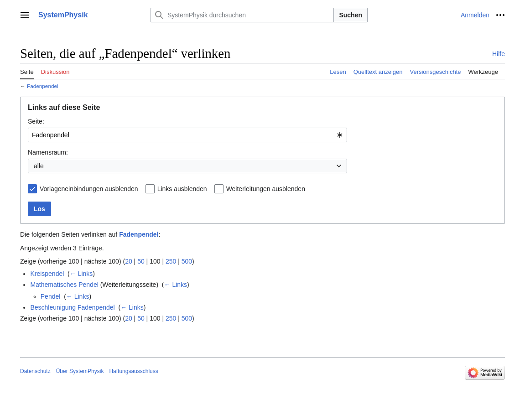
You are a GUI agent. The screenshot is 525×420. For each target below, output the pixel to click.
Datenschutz (35, 371)
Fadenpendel (43, 86)
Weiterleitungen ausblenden (266, 189)
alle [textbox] (39, 166)
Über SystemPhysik (80, 371)
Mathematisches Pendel (64, 285)
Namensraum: (48, 152)
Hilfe (499, 54)
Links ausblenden (182, 189)
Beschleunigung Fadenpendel (72, 307)
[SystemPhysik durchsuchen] (242, 15)
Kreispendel (47, 274)
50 (141, 261)
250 (171, 261)
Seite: (36, 121)
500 (187, 261)
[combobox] (187, 135)
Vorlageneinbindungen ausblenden (89, 189)
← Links (81, 274)
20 (129, 261)
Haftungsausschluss (133, 371)
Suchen (351, 15)
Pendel (51, 296)
